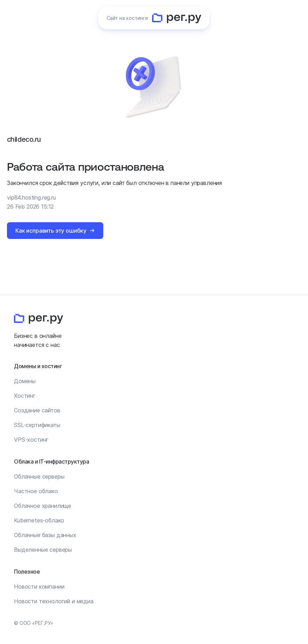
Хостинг (25, 396)
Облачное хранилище (43, 506)
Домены (25, 381)
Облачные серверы (39, 476)
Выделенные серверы (43, 550)
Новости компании (39, 587)
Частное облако (36, 491)
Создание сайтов (37, 410)
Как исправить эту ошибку (51, 231)
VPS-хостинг (31, 440)
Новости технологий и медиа (54, 601)
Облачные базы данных (45, 535)
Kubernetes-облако (39, 520)
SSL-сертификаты (37, 425)
